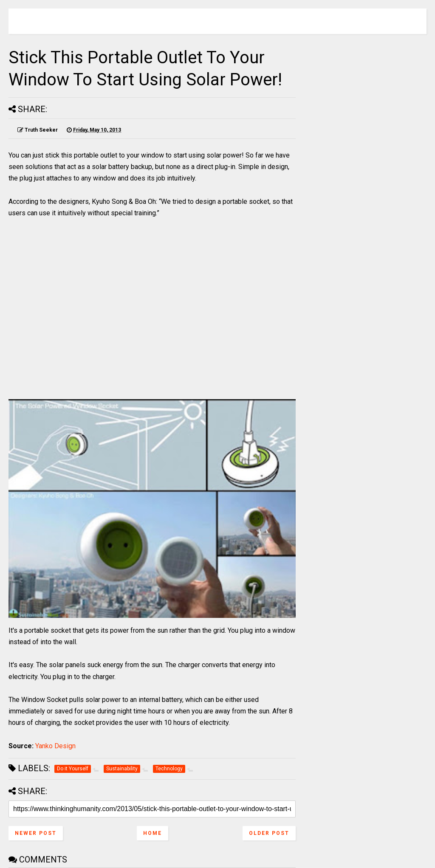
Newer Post (36, 833)
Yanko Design (55, 746)
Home (153, 833)
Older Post (269, 833)
